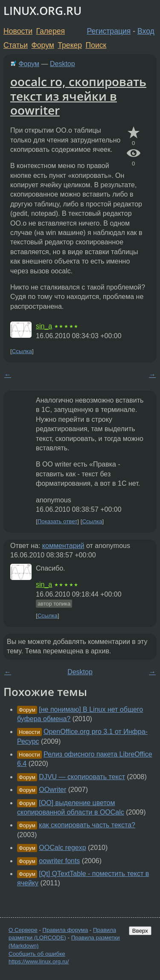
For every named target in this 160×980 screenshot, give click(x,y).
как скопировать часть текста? (87, 825)
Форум (42, 45)
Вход (146, 31)
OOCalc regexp (62, 848)
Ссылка (22, 351)
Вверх (140, 931)
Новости (18, 31)
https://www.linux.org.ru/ (39, 961)
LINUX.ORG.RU (42, 11)
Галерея (51, 31)
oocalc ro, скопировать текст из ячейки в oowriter (78, 96)
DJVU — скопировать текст (82, 777)
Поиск (96, 45)
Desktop (63, 64)
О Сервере (23, 930)
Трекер (70, 45)
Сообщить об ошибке (37, 954)
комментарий (63, 546)
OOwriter (52, 790)
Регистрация (109, 31)
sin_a (44, 326)
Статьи (16, 45)
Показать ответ (58, 521)
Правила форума (65, 930)
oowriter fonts (59, 861)
